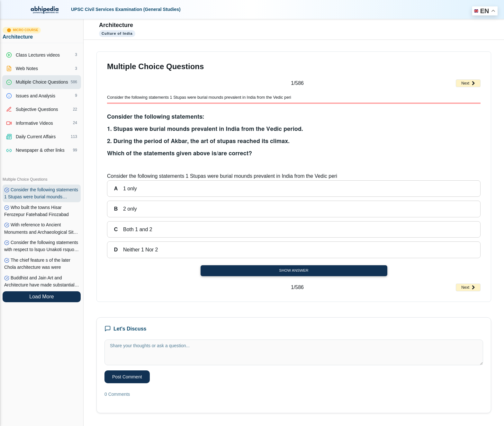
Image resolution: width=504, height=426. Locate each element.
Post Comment (127, 377)
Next (468, 83)
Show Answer (294, 270)
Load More (42, 297)
